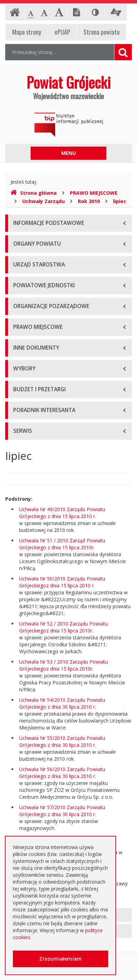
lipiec (120, 201)
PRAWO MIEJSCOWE (94, 193)
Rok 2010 (89, 201)
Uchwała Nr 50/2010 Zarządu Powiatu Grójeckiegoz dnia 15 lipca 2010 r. (62, 582)
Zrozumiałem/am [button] (61, 959)
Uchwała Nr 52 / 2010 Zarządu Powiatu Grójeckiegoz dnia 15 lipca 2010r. (63, 627)
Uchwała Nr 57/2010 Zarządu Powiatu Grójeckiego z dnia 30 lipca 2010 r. (62, 811)
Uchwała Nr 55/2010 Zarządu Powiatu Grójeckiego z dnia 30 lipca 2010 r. (62, 741)
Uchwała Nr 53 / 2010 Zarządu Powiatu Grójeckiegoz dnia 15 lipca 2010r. (63, 665)
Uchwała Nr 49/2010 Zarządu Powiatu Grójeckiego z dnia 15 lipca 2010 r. (62, 513)
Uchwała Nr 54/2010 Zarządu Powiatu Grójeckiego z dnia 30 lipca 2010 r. (62, 703)
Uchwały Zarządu (43, 201)
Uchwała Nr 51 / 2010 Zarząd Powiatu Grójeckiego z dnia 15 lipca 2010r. (62, 544)
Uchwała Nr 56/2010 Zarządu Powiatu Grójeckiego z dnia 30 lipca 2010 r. (62, 773)
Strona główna (34, 193)
